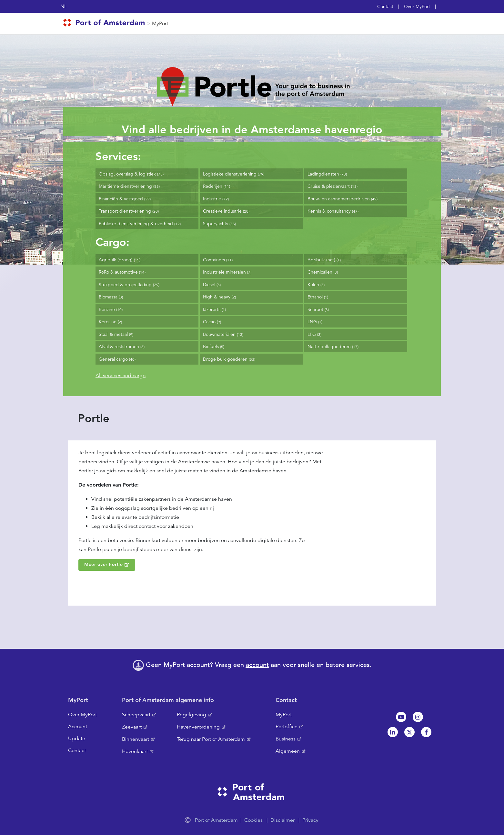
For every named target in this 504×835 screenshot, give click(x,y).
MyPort (160, 24)
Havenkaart (135, 751)
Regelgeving (192, 715)
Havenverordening (198, 727)
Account (78, 727)
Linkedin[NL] (393, 732)
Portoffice (287, 727)
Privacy (310, 820)
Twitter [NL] (409, 732)
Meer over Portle (103, 564)
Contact (385, 6)
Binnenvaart (136, 739)
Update (77, 739)
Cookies (253, 820)
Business (286, 739)
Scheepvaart (136, 715)
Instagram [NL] (418, 717)
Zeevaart (132, 727)
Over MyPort (417, 6)
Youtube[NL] (401, 717)
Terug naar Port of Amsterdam (211, 739)
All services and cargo (121, 376)
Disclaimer (282, 820)
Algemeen (288, 751)
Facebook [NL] (426, 732)
